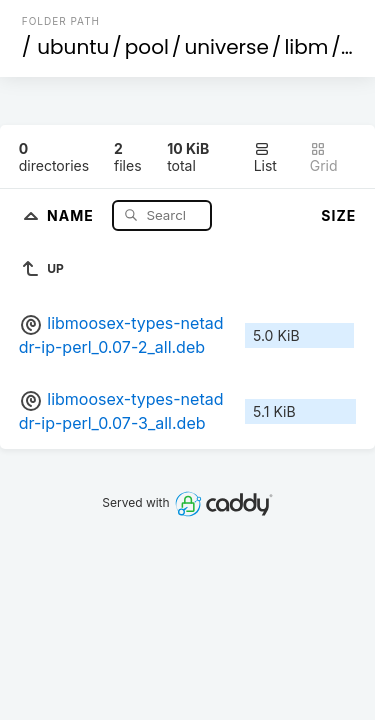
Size (338, 215)
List (265, 157)
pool (147, 47)
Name (72, 214)
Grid (324, 157)
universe (226, 47)
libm (306, 47)
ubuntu (73, 47)
